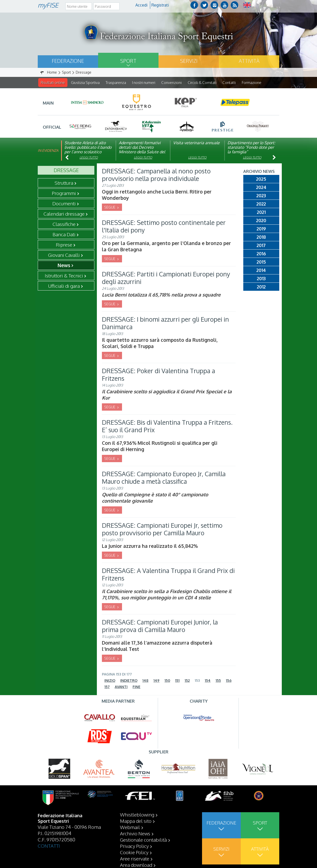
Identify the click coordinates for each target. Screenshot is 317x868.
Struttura (64, 183)
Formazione (252, 83)
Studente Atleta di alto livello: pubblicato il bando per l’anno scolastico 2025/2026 (88, 150)
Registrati (160, 5)
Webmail (130, 827)
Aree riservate (135, 858)
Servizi (189, 61)
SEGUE (110, 207)
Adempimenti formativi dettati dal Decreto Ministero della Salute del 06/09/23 (142, 150)
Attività (249, 61)
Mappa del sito (136, 821)
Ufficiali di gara (64, 286)
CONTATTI (49, 846)
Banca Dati (64, 234)
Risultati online (53, 83)
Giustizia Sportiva (85, 83)
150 (167, 681)
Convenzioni (171, 83)
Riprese (64, 245)
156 (229, 681)
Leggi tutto (89, 158)
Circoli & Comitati (202, 83)
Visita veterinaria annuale (196, 143)
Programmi (64, 193)
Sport (128, 61)
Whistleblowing (137, 814)
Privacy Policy (134, 846)
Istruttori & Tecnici (64, 276)
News (64, 265)
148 (145, 681)
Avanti (121, 687)
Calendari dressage (64, 214)
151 (177, 681)
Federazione (68, 61)
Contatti (229, 83)
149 (156, 681)
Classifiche (64, 224)
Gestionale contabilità (143, 840)
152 (187, 681)
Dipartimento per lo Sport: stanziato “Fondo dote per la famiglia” (251, 148)
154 (208, 681)
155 (218, 681)
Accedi (141, 5)
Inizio (110, 681)
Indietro (129, 681)
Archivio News (135, 833)
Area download (136, 865)
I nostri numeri (144, 83)
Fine (136, 687)
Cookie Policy (134, 852)
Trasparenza (116, 83)
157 (107, 687)
